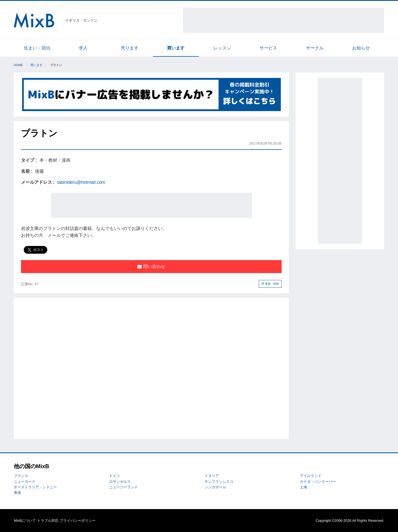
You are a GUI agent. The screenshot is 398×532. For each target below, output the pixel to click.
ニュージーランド (124, 487)
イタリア (212, 476)
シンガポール (215, 487)
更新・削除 (270, 284)
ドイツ (115, 476)
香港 (17, 493)
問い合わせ (151, 267)
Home (18, 65)
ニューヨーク (25, 482)
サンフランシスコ (219, 482)
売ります (130, 48)
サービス (268, 48)
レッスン (222, 48)
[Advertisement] (284, 20)
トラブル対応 (48, 521)
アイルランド (311, 476)
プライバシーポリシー (78, 521)
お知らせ (361, 48)
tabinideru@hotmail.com (81, 182)
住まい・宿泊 (37, 48)
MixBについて (25, 521)
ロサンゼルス (120, 482)
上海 (303, 487)
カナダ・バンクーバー (318, 482)
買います (176, 48)
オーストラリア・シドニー (35, 487)
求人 (83, 48)
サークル (315, 48)
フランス (21, 476)
